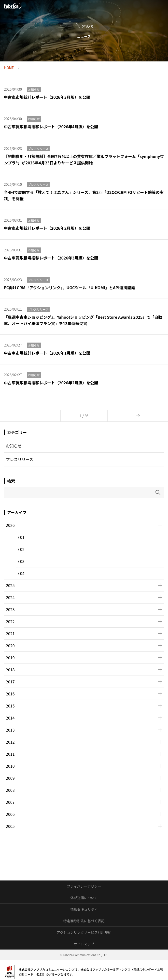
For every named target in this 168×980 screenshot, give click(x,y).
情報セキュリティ (84, 909)
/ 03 (21, 561)
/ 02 (21, 549)
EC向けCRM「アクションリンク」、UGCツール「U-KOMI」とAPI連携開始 (70, 288)
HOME (9, 68)
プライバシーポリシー (84, 886)
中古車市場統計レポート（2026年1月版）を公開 (47, 353)
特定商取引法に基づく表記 (84, 921)
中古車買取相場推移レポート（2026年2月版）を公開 (51, 383)
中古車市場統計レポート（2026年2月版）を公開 (47, 228)
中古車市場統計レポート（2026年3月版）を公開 (47, 97)
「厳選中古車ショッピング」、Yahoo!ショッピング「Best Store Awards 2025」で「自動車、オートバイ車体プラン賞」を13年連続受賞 (83, 320)
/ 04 (21, 573)
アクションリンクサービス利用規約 (84, 932)
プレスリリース (38, 149)
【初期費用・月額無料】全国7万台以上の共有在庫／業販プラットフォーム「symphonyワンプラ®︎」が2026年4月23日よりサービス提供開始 (84, 159)
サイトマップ (84, 944)
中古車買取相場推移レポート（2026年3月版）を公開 (51, 258)
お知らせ (34, 89)
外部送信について (84, 898)
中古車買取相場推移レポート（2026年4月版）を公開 (51, 127)
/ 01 (21, 537)
